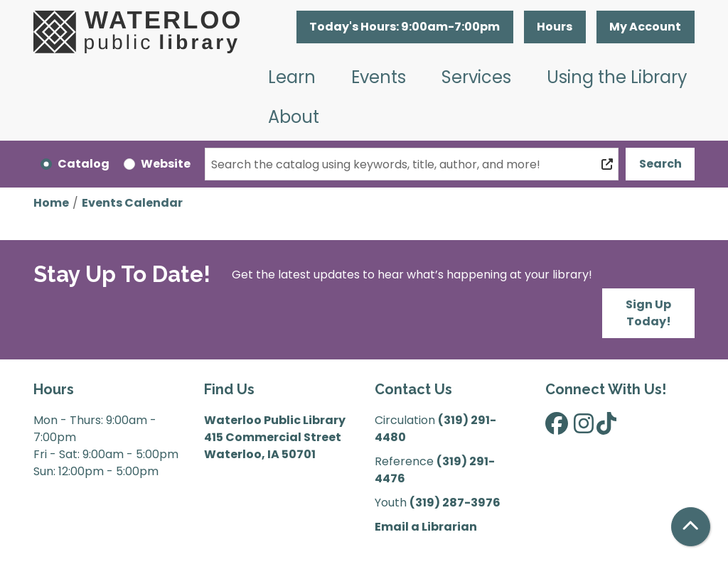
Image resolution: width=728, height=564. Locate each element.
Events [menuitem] (379, 77)
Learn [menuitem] (292, 77)
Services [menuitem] (476, 77)
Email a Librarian (426, 527)
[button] (405, 27)
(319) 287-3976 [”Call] (455, 503)
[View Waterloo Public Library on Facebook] (557, 428)
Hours (555, 27)
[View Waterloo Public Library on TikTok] (606, 428)
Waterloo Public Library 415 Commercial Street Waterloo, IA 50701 (275, 437)
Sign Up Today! (648, 313)
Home (51, 203)
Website (166, 164)
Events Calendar (132, 203)
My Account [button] (645, 27)
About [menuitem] (294, 117)
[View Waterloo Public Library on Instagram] (584, 428)
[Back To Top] (691, 527)
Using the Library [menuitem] (617, 77)
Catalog (84, 164)
